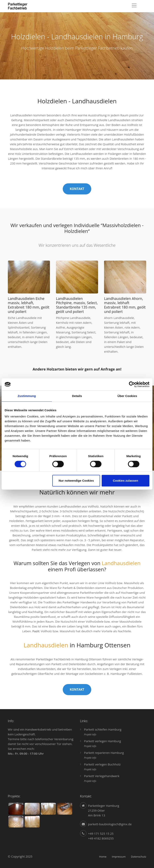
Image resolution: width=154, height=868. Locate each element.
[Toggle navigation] (134, 5)
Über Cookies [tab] (127, 396)
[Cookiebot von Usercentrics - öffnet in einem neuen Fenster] (132, 384)
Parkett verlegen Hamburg (102, 741)
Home (103, 857)
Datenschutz (139, 857)
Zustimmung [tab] (27, 396)
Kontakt (77, 189)
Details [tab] (77, 396)
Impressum (119, 857)
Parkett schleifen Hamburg (103, 729)
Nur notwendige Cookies (76, 481)
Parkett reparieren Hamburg (104, 753)
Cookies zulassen (126, 481)
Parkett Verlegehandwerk (102, 776)
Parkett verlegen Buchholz (102, 764)
